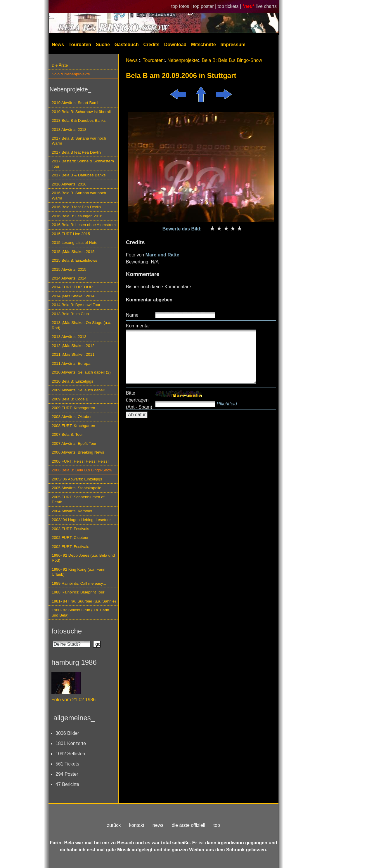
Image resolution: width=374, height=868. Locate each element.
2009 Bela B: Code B (70, 399)
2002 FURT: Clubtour (70, 538)
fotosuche (67, 631)
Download (175, 45)
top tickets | (230, 6)
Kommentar (138, 326)
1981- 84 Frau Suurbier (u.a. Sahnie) (84, 601)
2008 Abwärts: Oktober (72, 417)
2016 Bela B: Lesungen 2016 (77, 216)
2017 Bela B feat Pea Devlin (76, 152)
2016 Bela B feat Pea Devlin (76, 207)
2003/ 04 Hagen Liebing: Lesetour (81, 520)
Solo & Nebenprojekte (71, 74)
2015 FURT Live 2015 (71, 234)
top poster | (205, 6)
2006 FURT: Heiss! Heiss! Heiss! (80, 461)
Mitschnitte (203, 45)
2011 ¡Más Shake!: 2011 (73, 354)
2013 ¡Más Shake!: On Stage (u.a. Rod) (82, 325)
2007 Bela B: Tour (67, 434)
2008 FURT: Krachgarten (73, 426)
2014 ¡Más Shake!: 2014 (73, 296)
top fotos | (182, 6)
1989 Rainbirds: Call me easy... (79, 583)
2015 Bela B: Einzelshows (74, 260)
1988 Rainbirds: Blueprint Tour (78, 592)
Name (132, 315)
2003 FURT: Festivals (70, 529)
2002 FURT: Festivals (70, 547)
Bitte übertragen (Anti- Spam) (139, 400)
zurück (114, 825)
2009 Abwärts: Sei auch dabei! (78, 390)
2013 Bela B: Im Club (70, 314)
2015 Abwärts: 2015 (69, 269)
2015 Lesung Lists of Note (75, 243)
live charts (266, 6)
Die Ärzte (60, 65)
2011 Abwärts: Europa (71, 363)
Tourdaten (80, 45)
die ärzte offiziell (188, 825)
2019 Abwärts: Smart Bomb (76, 103)
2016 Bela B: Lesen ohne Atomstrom (84, 225)
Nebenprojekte (183, 60)
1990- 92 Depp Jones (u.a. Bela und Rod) (83, 558)
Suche (103, 45)
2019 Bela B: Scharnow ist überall (81, 112)
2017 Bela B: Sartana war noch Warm (79, 141)
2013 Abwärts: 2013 (69, 337)
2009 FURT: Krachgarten (73, 408)
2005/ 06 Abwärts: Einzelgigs (77, 479)
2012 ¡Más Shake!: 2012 (73, 346)
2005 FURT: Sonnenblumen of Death (78, 499)
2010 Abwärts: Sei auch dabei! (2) (81, 372)
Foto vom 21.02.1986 (73, 700)
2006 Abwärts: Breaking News (78, 452)
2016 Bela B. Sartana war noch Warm (79, 195)
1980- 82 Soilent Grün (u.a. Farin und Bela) (80, 612)
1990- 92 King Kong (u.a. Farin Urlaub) (79, 572)
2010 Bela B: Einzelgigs (72, 381)
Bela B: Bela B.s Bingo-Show (232, 60)
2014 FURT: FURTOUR (72, 287)
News (58, 45)
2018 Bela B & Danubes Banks (79, 120)
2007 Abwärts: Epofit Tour (74, 443)
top (217, 825)
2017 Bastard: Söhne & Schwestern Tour (83, 164)
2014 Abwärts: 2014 (69, 278)
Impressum (233, 45)
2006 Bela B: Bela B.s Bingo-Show (82, 470)
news (158, 825)
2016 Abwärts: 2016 (69, 184)
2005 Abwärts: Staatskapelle (77, 488)
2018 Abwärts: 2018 (69, 130)
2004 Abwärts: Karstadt (72, 511)
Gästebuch (127, 45)
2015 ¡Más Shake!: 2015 (73, 252)
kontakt (137, 825)
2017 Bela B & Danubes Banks (79, 175)
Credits (151, 45)
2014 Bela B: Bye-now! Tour (76, 305)
